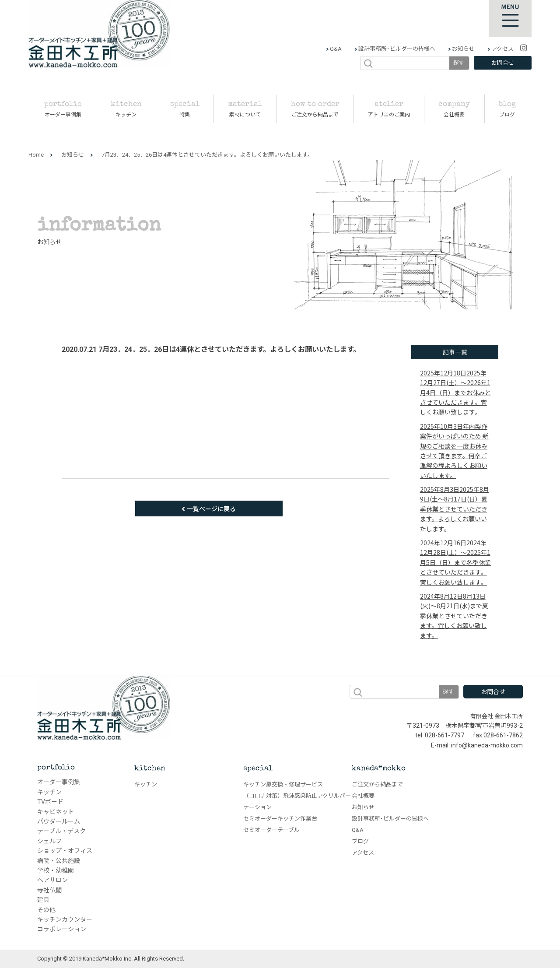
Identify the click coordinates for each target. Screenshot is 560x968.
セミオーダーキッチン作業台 (280, 819)
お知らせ (463, 49)
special (258, 769)
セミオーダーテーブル (271, 830)
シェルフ (49, 841)
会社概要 (363, 796)
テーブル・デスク (61, 831)
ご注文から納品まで (377, 784)
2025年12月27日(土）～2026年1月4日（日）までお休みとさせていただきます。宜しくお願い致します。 (455, 393)
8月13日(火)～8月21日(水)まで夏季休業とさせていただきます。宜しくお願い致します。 (454, 616)
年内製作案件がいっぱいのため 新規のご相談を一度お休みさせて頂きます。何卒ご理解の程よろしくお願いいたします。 (454, 451)
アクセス (502, 49)
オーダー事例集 (59, 782)
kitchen (150, 769)
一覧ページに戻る (211, 509)
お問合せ (503, 63)
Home (36, 155)
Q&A (335, 49)
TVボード (50, 802)
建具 (43, 900)
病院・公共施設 (59, 861)
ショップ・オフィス (65, 851)
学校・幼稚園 (56, 870)
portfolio (56, 768)
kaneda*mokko (379, 769)
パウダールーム (59, 821)
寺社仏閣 (49, 890)
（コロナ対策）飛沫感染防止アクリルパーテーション (297, 801)
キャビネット (56, 812)
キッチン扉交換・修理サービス (283, 784)
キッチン (49, 792)
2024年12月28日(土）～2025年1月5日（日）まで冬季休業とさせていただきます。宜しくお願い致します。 (455, 562)
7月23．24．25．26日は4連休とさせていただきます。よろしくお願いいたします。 (229, 349)
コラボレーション (62, 929)
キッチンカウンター (65, 919)
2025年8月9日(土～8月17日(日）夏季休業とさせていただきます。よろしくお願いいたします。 (455, 509)
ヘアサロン (52, 880)
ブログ (360, 841)
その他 (46, 910)
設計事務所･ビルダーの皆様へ (396, 49)
